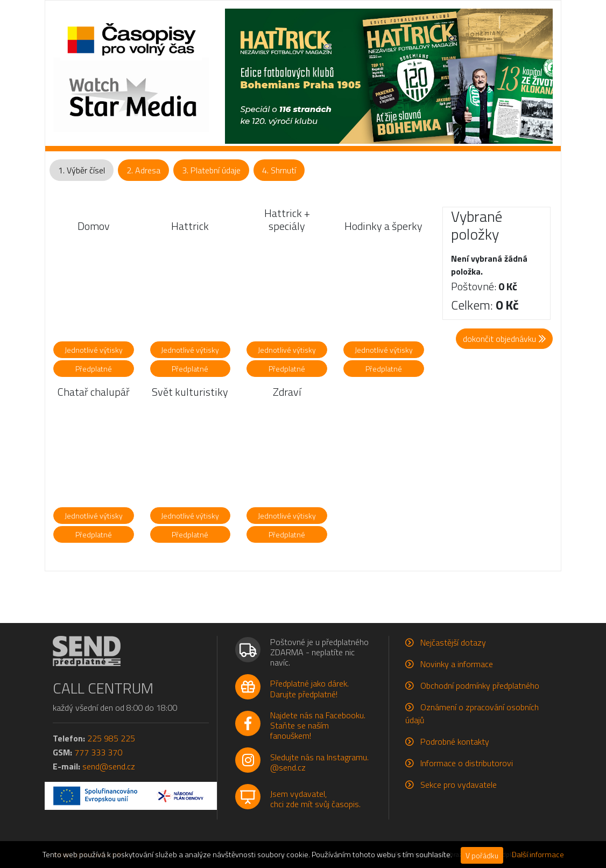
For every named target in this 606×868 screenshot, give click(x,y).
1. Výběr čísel (82, 170)
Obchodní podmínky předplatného (480, 685)
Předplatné (94, 369)
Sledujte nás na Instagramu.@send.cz (319, 762)
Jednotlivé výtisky (94, 350)
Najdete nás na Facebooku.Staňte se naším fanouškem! (318, 725)
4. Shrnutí (279, 170)
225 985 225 (111, 738)
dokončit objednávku (504, 339)
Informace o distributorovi (467, 763)
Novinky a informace (457, 664)
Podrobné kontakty (455, 741)
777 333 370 (98, 752)
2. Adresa (143, 170)
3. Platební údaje (211, 170)
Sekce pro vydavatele (459, 785)
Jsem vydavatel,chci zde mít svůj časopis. (315, 799)
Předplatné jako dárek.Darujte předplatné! (309, 688)
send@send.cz (109, 766)
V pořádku (482, 855)
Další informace (538, 855)
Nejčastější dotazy (453, 642)
